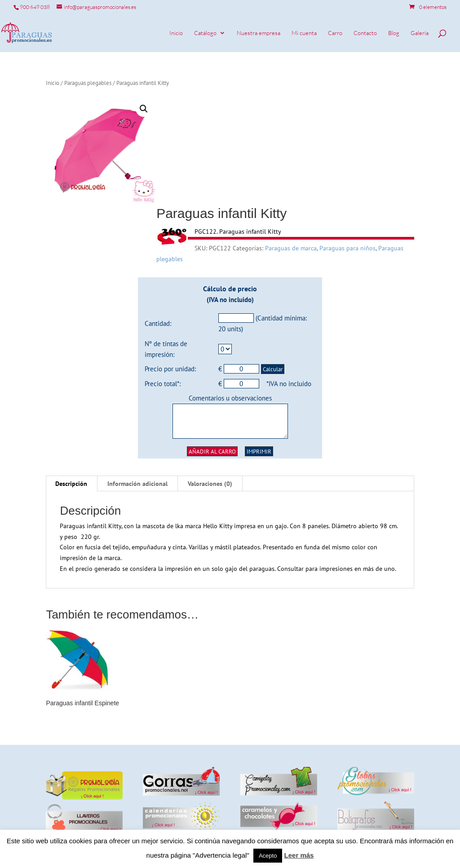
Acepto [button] (268, 856)
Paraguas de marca (291, 248)
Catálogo (205, 33)
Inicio (176, 33)
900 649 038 (35, 7)
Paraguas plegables (88, 83)
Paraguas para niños (347, 248)
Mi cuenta (304, 33)
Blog (394, 33)
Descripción (71, 484)
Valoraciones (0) (210, 484)
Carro (335, 33)
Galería (420, 33)
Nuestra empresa (259, 33)
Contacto (365, 33)
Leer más (299, 855)
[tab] (71, 484)
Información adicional (137, 484)
